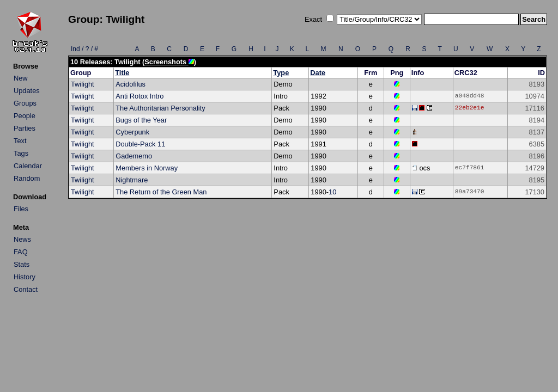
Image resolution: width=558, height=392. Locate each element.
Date (318, 73)
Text (20, 141)
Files (21, 209)
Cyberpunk (132, 132)
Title (122, 73)
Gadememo (134, 156)
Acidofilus (131, 84)
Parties (25, 128)
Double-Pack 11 (140, 144)
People (25, 116)
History (25, 277)
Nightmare (132, 180)
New (21, 78)
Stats (22, 264)
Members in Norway (147, 168)
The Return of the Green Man (161, 192)
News (22, 239)
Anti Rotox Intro (139, 96)
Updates (27, 91)
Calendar (28, 166)
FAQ (21, 252)
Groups (25, 103)
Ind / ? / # (84, 49)
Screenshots (169, 62)
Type (281, 73)
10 (332, 192)
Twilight (83, 84)
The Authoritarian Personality (160, 108)
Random (27, 178)
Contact (26, 289)
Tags (21, 153)
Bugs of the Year (141, 120)
